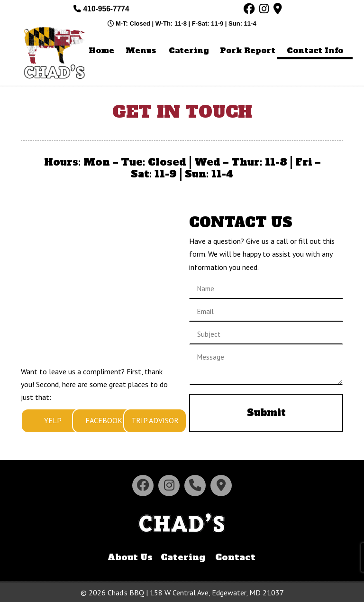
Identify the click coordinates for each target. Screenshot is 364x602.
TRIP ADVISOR (155, 420)
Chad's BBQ (56, 52)
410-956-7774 (101, 9)
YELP (53, 420)
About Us (130, 557)
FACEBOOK (104, 420)
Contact (235, 557)
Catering (183, 557)
